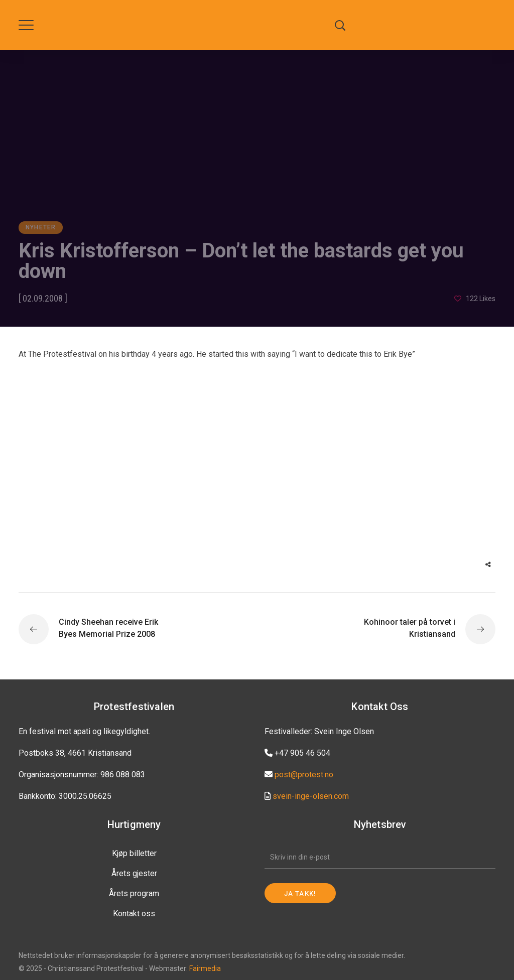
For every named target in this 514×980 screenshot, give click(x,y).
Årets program (134, 893)
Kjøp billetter (134, 853)
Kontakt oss (134, 914)
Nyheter (41, 227)
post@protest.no (304, 775)
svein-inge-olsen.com (311, 796)
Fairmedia (205, 968)
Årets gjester (134, 873)
